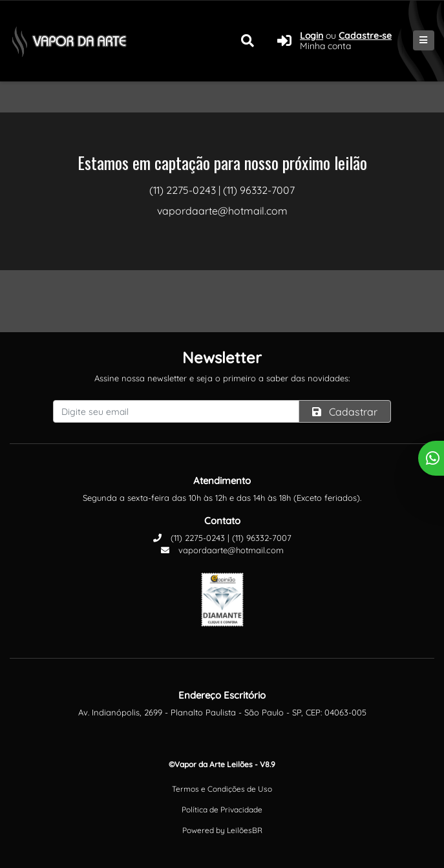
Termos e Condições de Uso (222, 789)
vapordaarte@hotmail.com (222, 550)
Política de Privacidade (222, 810)
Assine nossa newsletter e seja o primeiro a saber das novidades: (222, 378)
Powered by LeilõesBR (222, 830)
